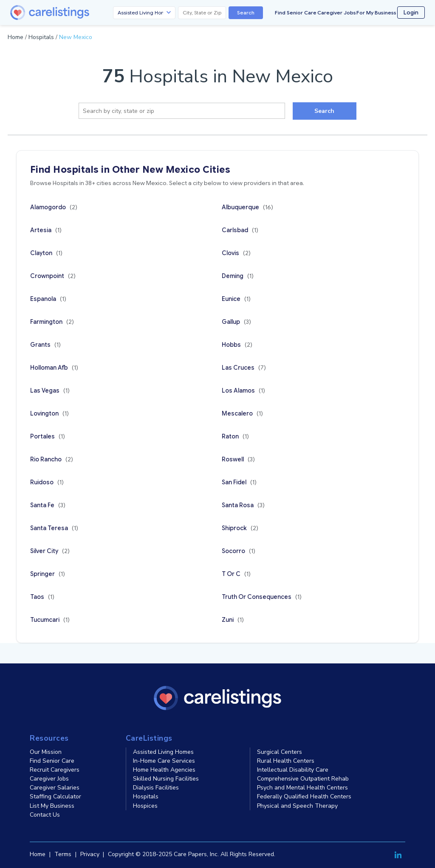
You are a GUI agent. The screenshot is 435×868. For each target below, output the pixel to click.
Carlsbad (240, 230)
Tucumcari (50, 620)
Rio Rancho (52, 459)
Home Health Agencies (164, 770)
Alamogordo (54, 207)
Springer (48, 574)
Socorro (239, 551)
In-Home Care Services (164, 761)
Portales (48, 436)
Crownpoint (53, 276)
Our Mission (46, 752)
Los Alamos (243, 390)
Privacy (90, 854)
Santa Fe (48, 505)
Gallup (236, 322)
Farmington (52, 322)
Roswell (238, 459)
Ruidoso (47, 482)
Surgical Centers (280, 752)
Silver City (50, 551)
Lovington (49, 413)
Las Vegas (50, 390)
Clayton (46, 253)
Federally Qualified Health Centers (304, 796)
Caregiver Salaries (55, 788)
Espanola (48, 299)
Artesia (46, 230)
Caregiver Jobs (337, 13)
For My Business (376, 13)
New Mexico (76, 37)
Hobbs (237, 345)
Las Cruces (244, 368)
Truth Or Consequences (262, 597)
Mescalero (242, 413)
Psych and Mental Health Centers (302, 788)
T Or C (236, 574)
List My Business (52, 806)
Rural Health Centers (286, 761)
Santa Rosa (243, 505)
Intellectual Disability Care (293, 770)
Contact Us (45, 815)
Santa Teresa (54, 528)
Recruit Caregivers (55, 770)
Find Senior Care (296, 13)
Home (16, 37)
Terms (63, 854)
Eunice (236, 299)
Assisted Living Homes (163, 752)
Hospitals (41, 37)
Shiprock (240, 528)
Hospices (145, 806)
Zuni (233, 620)
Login (411, 13)
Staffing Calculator (55, 796)
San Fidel (239, 482)
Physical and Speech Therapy (297, 806)
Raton (235, 436)
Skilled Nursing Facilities (166, 779)
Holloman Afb (54, 368)
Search (246, 13)
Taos (42, 597)
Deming (238, 276)
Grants (45, 345)
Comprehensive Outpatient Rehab (303, 779)
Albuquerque (247, 207)
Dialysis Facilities (156, 788)
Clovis (236, 253)
